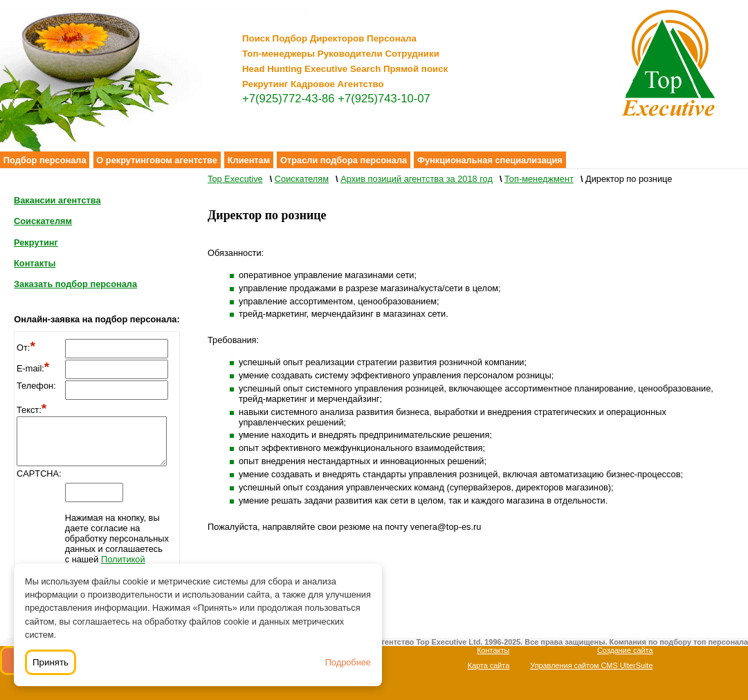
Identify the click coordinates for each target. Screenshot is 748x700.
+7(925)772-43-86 (289, 99)
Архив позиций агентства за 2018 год (417, 179)
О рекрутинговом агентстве (157, 160)
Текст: (31, 410)
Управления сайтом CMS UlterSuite (591, 665)
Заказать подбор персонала (75, 284)
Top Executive (235, 179)
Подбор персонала (45, 160)
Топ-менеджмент (539, 179)
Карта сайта (489, 665)
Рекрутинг (36, 242)
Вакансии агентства (57, 200)
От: (26, 348)
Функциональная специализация (490, 160)
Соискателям (43, 221)
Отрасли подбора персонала (344, 160)
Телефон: (36, 386)
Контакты (35, 263)
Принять (51, 662)
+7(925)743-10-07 (384, 99)
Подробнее (348, 662)
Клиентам (249, 160)
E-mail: (33, 368)
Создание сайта (625, 650)
